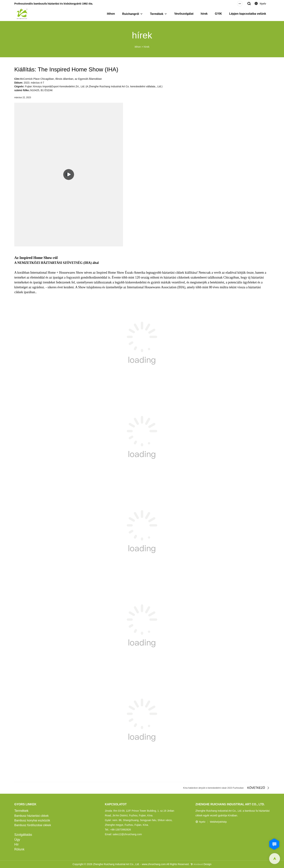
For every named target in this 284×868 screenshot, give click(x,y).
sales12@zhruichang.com (127, 834)
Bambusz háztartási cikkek (31, 816)
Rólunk (19, 849)
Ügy (17, 840)
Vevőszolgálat (184, 14)
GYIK (218, 14)
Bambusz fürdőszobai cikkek (33, 825)
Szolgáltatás (23, 835)
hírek (204, 14)
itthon (111, 14)
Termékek (157, 14)
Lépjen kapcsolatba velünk (248, 14)
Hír (16, 844)
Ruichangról (130, 14)
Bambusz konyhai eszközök (32, 820)
